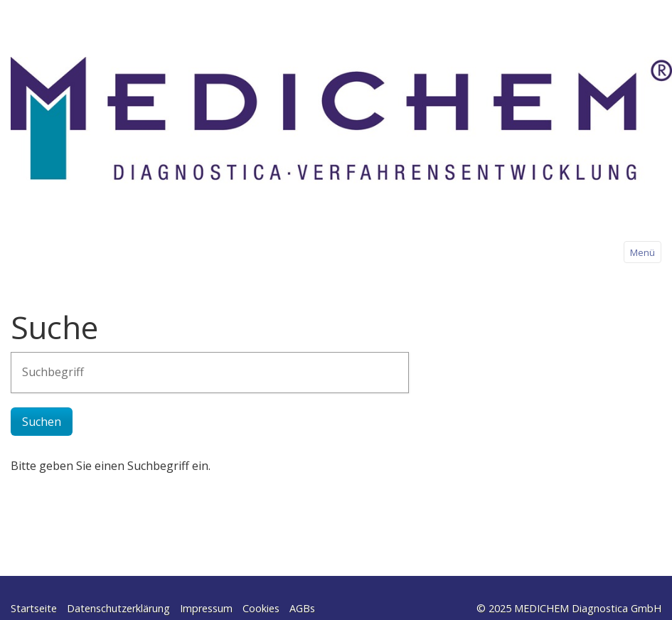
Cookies (261, 608)
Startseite (34, 608)
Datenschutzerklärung (118, 608)
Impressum (206, 608)
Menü (642, 252)
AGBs (302, 608)
